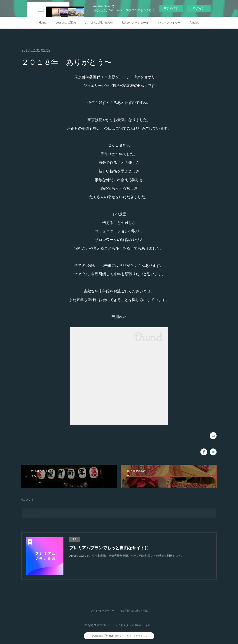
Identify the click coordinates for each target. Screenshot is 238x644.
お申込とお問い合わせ (99, 23)
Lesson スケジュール (136, 23)
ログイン (199, 8)
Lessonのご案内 (66, 23)
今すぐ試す (171, 8)
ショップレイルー (169, 23)
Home (43, 23)
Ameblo (194, 23)
